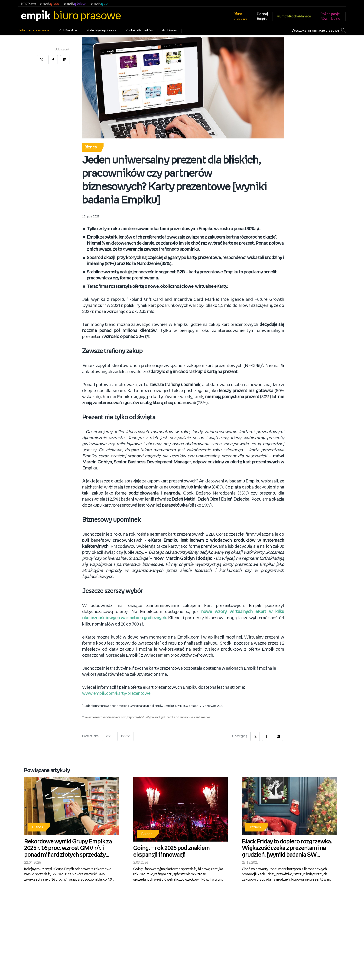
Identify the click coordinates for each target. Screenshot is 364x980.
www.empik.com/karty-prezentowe (117, 693)
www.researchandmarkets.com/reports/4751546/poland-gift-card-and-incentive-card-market (149, 717)
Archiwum (169, 31)
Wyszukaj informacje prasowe (315, 31)
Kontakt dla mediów (139, 31)
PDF (109, 736)
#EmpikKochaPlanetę (294, 16)
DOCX (126, 736)
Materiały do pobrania (101, 31)
